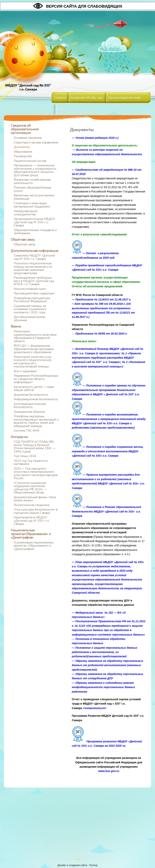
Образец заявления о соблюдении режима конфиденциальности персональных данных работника (103, 687)
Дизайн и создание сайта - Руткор (78, 865)
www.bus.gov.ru (109, 771)
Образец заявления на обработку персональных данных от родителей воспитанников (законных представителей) (108, 665)
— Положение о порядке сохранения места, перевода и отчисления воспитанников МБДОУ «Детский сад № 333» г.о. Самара (108, 451)
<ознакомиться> (95, 708)
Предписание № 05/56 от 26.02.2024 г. (101, 334)
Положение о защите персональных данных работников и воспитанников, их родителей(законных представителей (104, 652)
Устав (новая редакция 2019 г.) (97, 138)
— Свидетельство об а (88, 170)
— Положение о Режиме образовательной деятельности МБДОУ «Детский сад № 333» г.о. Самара (106, 511)
